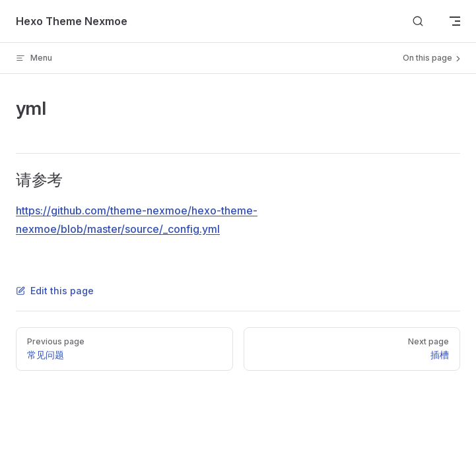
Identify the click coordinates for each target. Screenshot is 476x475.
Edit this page (55, 291)
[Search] (418, 21)
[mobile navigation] (455, 21)
